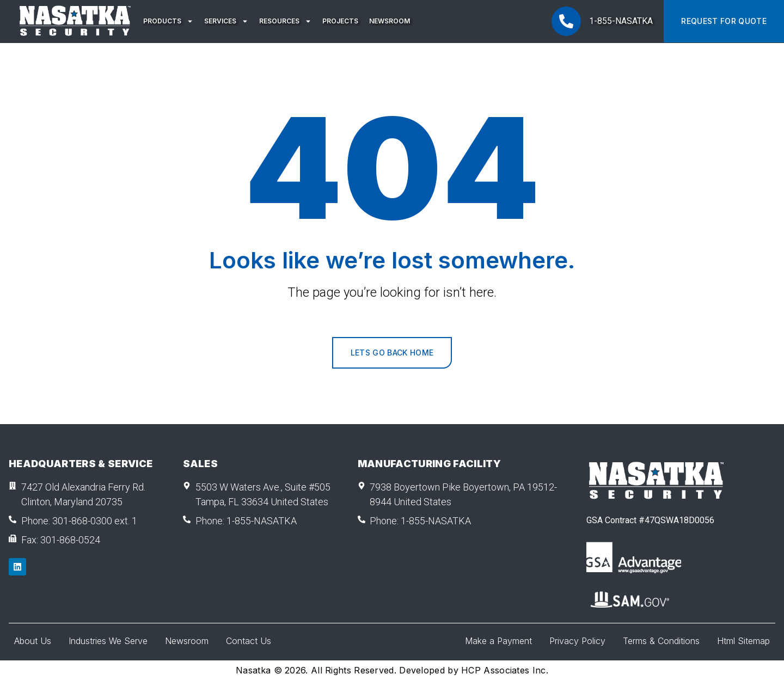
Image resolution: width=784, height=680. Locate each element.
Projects (340, 21)
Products (168, 21)
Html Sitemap (743, 641)
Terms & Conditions (661, 641)
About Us (33, 641)
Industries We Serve (108, 641)
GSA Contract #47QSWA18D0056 (650, 520)
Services (226, 21)
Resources (285, 21)
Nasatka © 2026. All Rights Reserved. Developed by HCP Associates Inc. (392, 670)
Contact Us (249, 641)
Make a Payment (498, 641)
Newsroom (390, 21)
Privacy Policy (577, 641)
